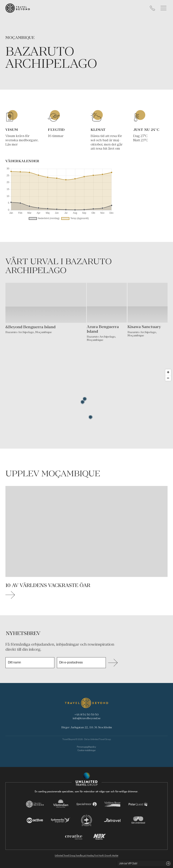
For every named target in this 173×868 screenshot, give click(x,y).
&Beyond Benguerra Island (30, 327)
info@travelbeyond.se (87, 718)
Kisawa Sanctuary (144, 327)
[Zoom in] (168, 372)
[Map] (86, 408)
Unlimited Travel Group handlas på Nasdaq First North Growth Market (86, 855)
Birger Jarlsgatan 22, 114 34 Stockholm (87, 727)
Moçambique (20, 38)
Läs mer (12, 144)
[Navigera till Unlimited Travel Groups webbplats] (87, 779)
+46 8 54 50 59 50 (86, 714)
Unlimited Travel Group (101, 739)
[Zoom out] (168, 378)
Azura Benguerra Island (103, 329)
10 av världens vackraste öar (48, 585)
